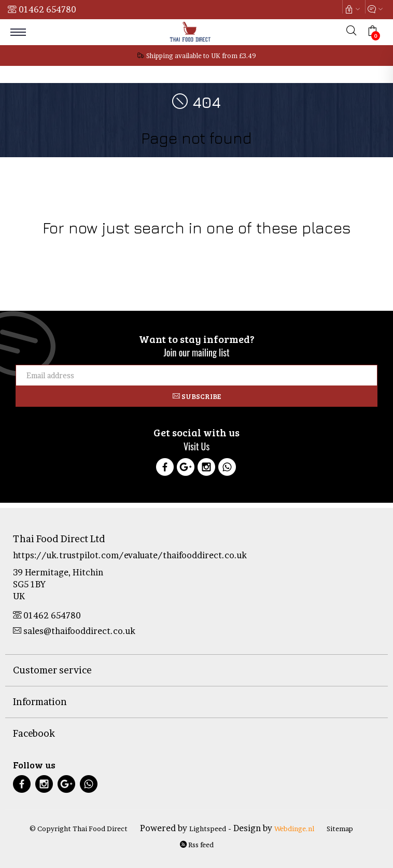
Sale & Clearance (256, 248)
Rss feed (197, 845)
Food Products (75, 248)
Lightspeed (208, 829)
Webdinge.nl (294, 829)
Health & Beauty (154, 248)
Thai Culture (204, 248)
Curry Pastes (308, 248)
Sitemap (340, 829)
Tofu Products (356, 248)
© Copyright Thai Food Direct (79, 829)
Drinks (114, 248)
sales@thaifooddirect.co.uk (74, 631)
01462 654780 (47, 9)
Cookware (30, 248)
